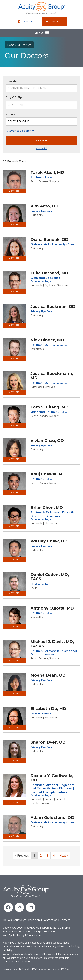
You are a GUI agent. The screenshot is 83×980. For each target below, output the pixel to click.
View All (42, 148)
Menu (42, 33)
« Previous (22, 855)
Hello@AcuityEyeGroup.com (22, 920)
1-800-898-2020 (29, 22)
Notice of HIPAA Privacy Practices (38, 969)
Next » (64, 855)
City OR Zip (14, 97)
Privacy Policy (11, 969)
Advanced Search (21, 131)
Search (41, 140)
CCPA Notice (65, 969)
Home (11, 45)
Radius (10, 114)
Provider (12, 81)
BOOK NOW (54, 21)
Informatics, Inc (33, 935)
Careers (65, 920)
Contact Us (50, 920)
